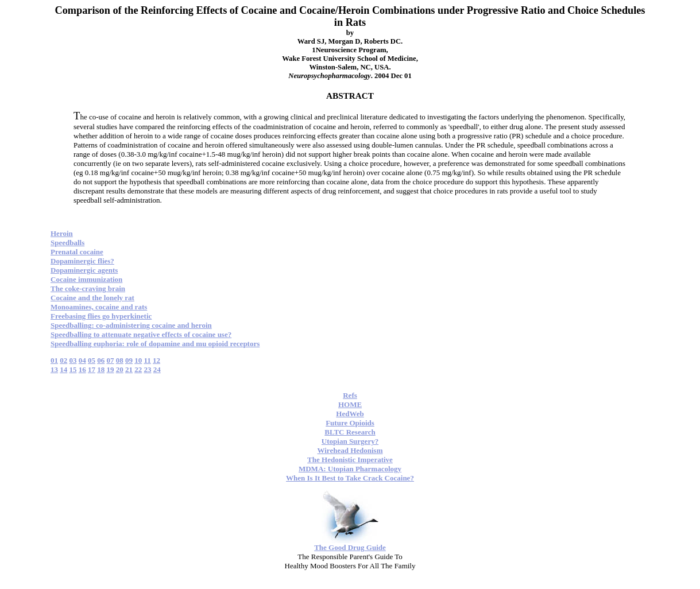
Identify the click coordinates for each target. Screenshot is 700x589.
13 (54, 369)
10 (138, 360)
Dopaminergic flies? (82, 261)
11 (148, 360)
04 (82, 360)
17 (92, 369)
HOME (350, 404)
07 (111, 360)
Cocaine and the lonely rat (92, 298)
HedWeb (350, 414)
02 (63, 360)
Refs (350, 395)
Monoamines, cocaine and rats (99, 307)
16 (82, 369)
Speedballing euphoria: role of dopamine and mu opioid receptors (155, 344)
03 (73, 360)
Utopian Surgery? (350, 441)
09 (129, 360)
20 (120, 369)
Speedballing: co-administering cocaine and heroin (131, 325)
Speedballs (67, 243)
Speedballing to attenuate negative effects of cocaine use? (141, 334)
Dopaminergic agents (84, 270)
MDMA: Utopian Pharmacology (350, 469)
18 (101, 369)
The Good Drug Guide (350, 547)
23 (148, 369)
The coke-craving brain (88, 288)
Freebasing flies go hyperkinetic (101, 316)
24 (157, 369)
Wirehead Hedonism (350, 450)
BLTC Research (350, 432)
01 (54, 360)
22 (138, 369)
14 (63, 369)
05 (92, 360)
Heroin (62, 233)
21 (129, 369)
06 (101, 360)
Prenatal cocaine (77, 252)
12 (156, 360)
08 (120, 360)
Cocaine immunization (86, 279)
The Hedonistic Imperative (350, 460)
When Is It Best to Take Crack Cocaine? (350, 478)
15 (73, 369)
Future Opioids (350, 423)
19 (111, 369)
